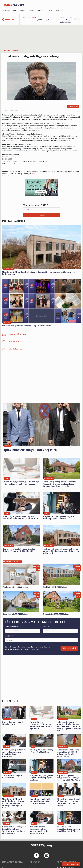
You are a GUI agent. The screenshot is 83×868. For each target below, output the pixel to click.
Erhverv (23, 10)
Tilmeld (42, 215)
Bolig (15, 10)
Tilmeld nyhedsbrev (71, 864)
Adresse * (9, 636)
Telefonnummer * (12, 627)
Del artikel (73, 106)
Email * (46, 627)
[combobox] (7, 640)
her (33, 174)
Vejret (58, 10)
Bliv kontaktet (69, 648)
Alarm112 (6, 10)
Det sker (31, 10)
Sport (51, 10)
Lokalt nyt (41, 10)
